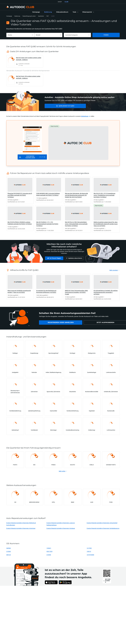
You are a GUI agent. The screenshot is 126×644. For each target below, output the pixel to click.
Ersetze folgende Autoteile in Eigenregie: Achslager (61, 528)
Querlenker (41, 16)
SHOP (60, 2)
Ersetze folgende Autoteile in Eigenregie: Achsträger (21, 528)
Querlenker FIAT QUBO (57, 106)
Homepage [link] (9, 16)
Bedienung (17, 16)
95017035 (49, 551)
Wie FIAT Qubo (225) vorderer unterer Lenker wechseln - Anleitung (29, 59)
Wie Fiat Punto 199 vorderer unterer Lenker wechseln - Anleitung (28, 77)
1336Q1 (49, 548)
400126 (9, 555)
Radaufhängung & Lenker (29, 16)
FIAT (48, 16)
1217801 (89, 548)
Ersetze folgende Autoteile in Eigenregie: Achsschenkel (102, 523)
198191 (89, 551)
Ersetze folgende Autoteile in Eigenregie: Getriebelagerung (103, 528)
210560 (9, 551)
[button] (75, 12)
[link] (36, 12)
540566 (9, 548)
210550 (49, 555)
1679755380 (90, 555)
